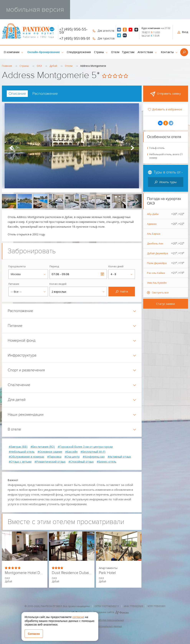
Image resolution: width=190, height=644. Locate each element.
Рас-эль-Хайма (166, 273)
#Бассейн (71, 452)
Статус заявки (166, 304)
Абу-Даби (166, 214)
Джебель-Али (166, 243)
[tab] (17, 94)
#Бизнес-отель (107, 462)
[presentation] (7, 201)
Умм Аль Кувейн (157, 283)
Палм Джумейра (166, 263)
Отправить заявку (166, 94)
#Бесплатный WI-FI (93, 452)
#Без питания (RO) (43, 447)
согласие (78, 617)
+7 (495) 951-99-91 (75, 39)
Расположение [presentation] (45, 94)
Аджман (166, 224)
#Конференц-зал (94, 457)
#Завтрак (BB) (18, 447)
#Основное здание (50, 452)
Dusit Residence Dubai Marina (72, 573)
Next (132, 148)
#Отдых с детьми (20, 462)
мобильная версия (35, 10)
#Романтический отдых (50, 462)
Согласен (34, 634)
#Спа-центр (72, 457)
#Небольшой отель (22, 452)
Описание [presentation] (17, 94)
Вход (183, 32)
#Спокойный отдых (81, 462)
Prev (11, 148)
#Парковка (54, 457)
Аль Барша (154, 234)
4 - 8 (113, 274)
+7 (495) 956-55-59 (73, 31)
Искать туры (166, 182)
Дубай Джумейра (166, 253)
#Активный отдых (119, 457)
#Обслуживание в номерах (26, 457)
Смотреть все (160, 292)
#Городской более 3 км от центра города (85, 447)
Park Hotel (107, 573)
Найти (122, 291)
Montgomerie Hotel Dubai (25, 573)
